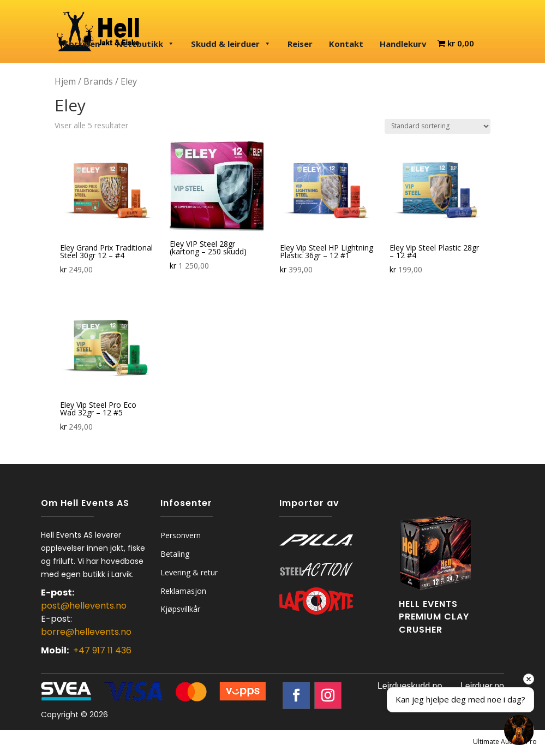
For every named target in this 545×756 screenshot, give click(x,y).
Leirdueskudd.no (410, 686)
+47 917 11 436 (102, 650)
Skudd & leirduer (231, 44)
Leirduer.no (482, 686)
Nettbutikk (145, 44)
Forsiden (82, 44)
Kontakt (346, 44)
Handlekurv (403, 44)
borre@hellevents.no (86, 632)
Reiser (300, 44)
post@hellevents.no (84, 606)
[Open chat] (519, 730)
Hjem (65, 81)
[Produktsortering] (438, 126)
